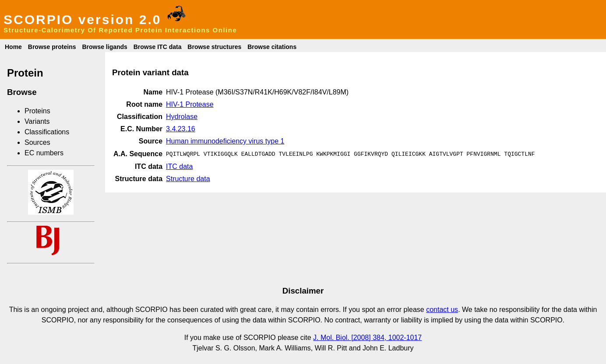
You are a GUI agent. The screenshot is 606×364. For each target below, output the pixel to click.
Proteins (37, 111)
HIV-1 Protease (190, 104)
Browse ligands (104, 47)
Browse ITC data (158, 47)
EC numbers (44, 153)
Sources (37, 142)
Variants (37, 121)
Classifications (47, 132)
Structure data (188, 178)
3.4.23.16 (181, 129)
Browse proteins (52, 47)
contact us (442, 310)
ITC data (179, 166)
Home (13, 47)
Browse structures (214, 47)
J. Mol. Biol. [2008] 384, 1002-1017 (367, 338)
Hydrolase (182, 117)
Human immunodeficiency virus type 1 (225, 141)
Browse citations (272, 47)
